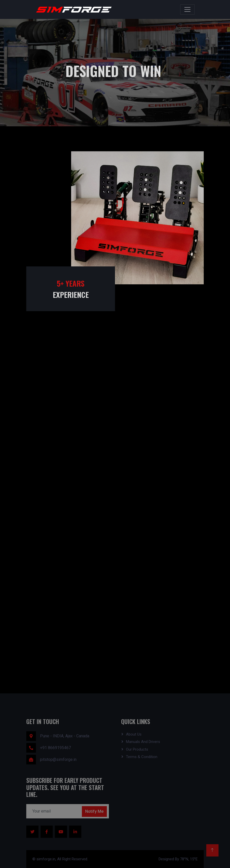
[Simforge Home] (72, 9)
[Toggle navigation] (187, 9)
